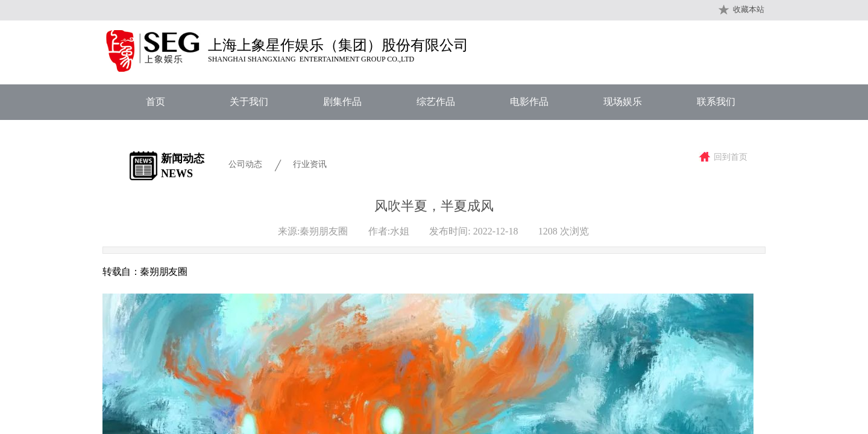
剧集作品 (342, 102)
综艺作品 (436, 102)
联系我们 (716, 102)
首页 (156, 102)
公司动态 (245, 164)
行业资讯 (310, 164)
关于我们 (249, 102)
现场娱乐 (623, 102)
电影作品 (529, 102)
